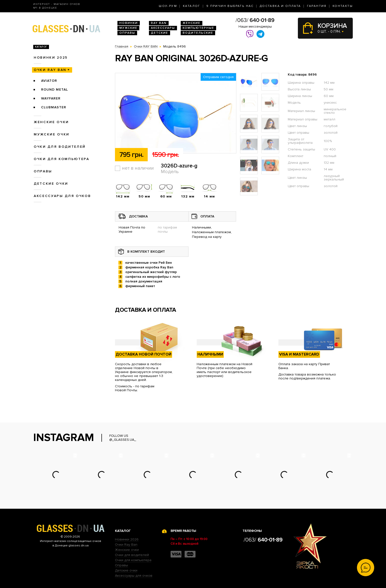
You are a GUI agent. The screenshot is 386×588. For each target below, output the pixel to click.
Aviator (49, 81)
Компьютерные (198, 28)
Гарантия (317, 6)
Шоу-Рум (168, 6)
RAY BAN (159, 23)
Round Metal (55, 90)
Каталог (192, 6)
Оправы (127, 33)
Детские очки (51, 184)
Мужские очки (52, 134)
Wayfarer (51, 98)
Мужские (128, 28)
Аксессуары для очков (62, 196)
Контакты (343, 6)
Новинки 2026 (127, 539)
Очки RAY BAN (50, 70)
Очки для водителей (60, 147)
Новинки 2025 (51, 57)
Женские (192, 23)
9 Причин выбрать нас (230, 6)
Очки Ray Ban (126, 545)
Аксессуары (163, 28)
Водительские (198, 33)
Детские (160, 33)
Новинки (129, 23)
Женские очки (51, 122)
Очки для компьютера (62, 159)
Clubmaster (54, 107)
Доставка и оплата (280, 6)
